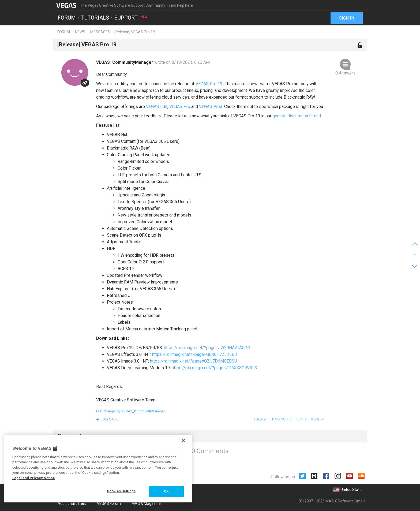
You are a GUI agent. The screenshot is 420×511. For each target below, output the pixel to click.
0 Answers (345, 73)
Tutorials (95, 18)
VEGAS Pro (180, 107)
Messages (100, 32)
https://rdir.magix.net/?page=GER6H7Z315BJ (194, 354)
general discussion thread (297, 116)
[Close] (183, 441)
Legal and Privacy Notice (34, 478)
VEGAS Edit (157, 107)
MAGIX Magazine (146, 503)
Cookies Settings (121, 491)
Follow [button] (260, 419)
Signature (110, 419)
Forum (67, 18)
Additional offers (72, 503)
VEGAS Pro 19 (209, 84)
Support (131, 18)
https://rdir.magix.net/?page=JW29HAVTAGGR (207, 348)
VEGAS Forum (109, 503)
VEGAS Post (211, 107)
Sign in (347, 18)
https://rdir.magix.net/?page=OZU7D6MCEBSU (194, 361)
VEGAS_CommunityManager (125, 62)
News (80, 32)
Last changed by (131, 411)
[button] (317, 419)
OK (166, 491)
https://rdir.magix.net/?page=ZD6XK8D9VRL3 (214, 368)
